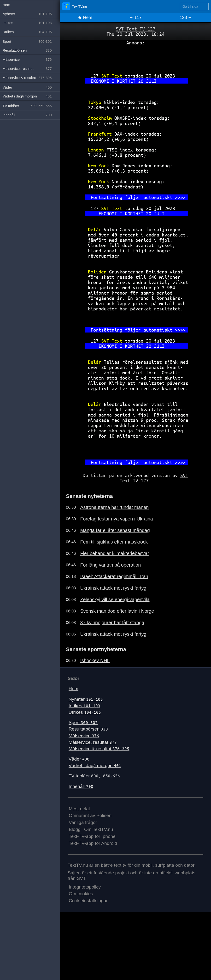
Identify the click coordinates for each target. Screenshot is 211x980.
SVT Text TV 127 (136, 29)
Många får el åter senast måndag (115, 530)
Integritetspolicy (85, 887)
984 (171, 287)
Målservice (84, 736)
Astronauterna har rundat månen (114, 507)
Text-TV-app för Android (93, 843)
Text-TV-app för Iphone (92, 836)
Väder (79, 759)
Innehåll (81, 786)
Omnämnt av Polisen (90, 815)
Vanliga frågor (83, 822)
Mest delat (79, 809)
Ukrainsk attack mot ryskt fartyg (113, 588)
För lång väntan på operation (110, 565)
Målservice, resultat (93, 742)
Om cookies (81, 894)
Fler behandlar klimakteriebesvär (114, 553)
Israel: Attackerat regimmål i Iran (114, 576)
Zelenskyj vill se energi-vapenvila (115, 599)
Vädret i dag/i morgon (95, 765)
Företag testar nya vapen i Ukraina (116, 519)
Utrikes (85, 712)
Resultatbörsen (88, 729)
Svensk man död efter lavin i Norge (117, 611)
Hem (85, 18)
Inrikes (84, 706)
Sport (83, 723)
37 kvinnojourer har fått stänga (112, 623)
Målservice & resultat (99, 749)
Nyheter (86, 699)
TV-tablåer (94, 776)
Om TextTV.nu (99, 829)
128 (186, 18)
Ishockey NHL (95, 660)
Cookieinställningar (88, 901)
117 (135, 18)
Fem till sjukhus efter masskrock (114, 542)
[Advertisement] (135, 57)
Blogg (75, 829)
